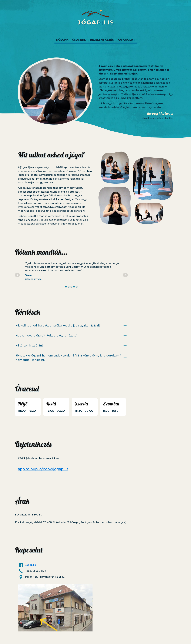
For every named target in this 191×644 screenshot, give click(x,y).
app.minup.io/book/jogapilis (43, 469)
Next (125, 275)
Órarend (79, 40)
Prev (17, 275)
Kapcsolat (126, 40)
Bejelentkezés (102, 40)
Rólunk (62, 40)
